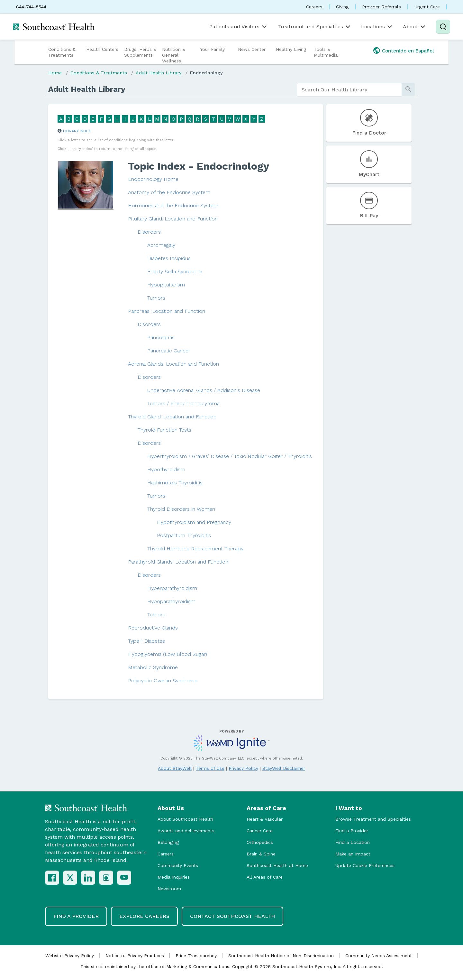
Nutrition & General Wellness (174, 55)
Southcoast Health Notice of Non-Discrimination (281, 956)
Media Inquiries (174, 877)
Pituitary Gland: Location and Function (173, 219)
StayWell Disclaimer (284, 768)
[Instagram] (106, 878)
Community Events (178, 865)
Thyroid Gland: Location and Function (172, 417)
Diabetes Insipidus (169, 258)
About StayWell (175, 768)
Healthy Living (291, 49)
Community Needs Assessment (379, 956)
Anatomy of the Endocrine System (169, 192)
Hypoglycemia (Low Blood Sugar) (168, 654)
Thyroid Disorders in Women (181, 509)
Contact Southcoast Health (232, 916)
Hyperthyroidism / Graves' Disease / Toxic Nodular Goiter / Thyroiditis (230, 456)
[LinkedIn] (88, 878)
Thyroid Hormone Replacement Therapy (195, 549)
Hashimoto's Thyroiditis (175, 483)
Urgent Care (427, 7)
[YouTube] (124, 878)
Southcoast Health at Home (277, 865)
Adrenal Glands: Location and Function (173, 364)
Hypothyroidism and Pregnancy (194, 522)
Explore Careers (144, 916)
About (415, 27)
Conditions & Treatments (62, 52)
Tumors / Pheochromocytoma (183, 403)
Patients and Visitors (239, 27)
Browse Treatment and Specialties (373, 819)
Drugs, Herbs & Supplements (140, 52)
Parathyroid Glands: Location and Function (178, 562)
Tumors (156, 298)
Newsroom (169, 889)
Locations (377, 27)
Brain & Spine (261, 854)
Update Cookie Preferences (365, 865)
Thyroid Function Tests (164, 430)
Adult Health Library (159, 73)
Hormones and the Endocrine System (173, 205)
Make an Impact (353, 854)
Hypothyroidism (166, 469)
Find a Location (353, 842)
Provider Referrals (381, 7)
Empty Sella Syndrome (175, 271)
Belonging (168, 842)
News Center (252, 49)
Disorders (149, 232)
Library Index (77, 131)
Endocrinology (206, 73)
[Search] (443, 27)
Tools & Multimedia (326, 52)
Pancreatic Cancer (169, 351)
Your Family (212, 49)
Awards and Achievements (186, 831)
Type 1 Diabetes (146, 641)
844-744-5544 (31, 7)
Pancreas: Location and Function (167, 311)
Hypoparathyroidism (171, 601)
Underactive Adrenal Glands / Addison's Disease (204, 390)
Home (55, 73)
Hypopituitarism (166, 285)
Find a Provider (352, 831)
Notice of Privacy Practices (135, 956)
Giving (342, 7)
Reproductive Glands (153, 628)
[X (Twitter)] (70, 878)
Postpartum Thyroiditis (184, 535)
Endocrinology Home (153, 179)
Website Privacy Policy (70, 956)
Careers (314, 7)
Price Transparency (196, 956)
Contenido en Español (408, 51)
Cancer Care (260, 831)
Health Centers (102, 49)
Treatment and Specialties (314, 27)
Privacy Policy (243, 768)
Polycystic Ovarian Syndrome (163, 681)
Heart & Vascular (265, 819)
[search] (349, 90)
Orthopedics (260, 842)
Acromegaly (161, 245)
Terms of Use (210, 768)
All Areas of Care (265, 877)
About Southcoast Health (185, 819)
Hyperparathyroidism (172, 588)
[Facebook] (52, 878)
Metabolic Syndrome (153, 667)
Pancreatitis (161, 337)
